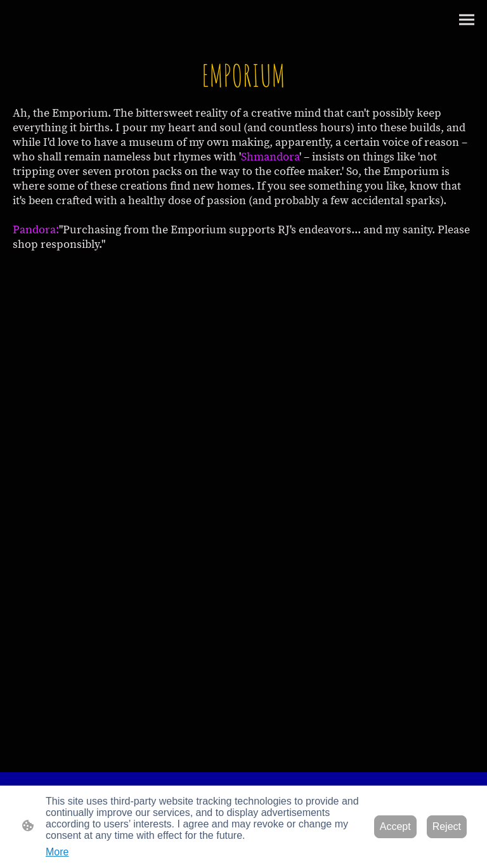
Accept (395, 826)
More (57, 852)
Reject (447, 826)
